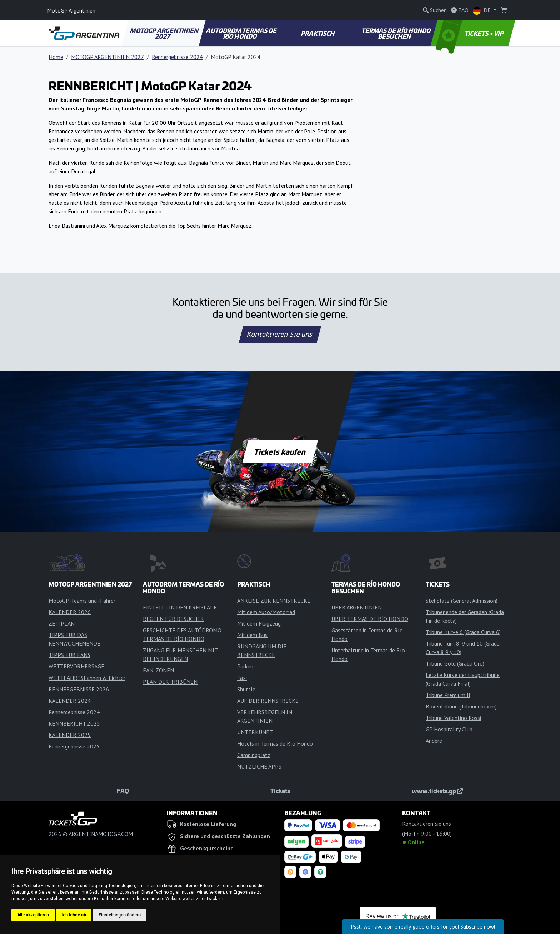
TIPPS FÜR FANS (69, 655)
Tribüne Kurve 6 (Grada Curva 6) (463, 632)
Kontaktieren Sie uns (280, 334)
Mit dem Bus (252, 635)
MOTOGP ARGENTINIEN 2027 (165, 33)
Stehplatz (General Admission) (462, 601)
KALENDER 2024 (70, 701)
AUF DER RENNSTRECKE (268, 701)
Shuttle (246, 689)
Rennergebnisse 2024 (177, 57)
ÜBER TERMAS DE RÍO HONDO (370, 619)
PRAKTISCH (318, 33)
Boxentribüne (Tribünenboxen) (461, 706)
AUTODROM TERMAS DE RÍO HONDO (242, 33)
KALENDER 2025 (70, 735)
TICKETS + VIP (470, 33)
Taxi (242, 678)
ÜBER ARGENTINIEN (357, 607)
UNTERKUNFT (255, 732)
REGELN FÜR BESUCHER (173, 619)
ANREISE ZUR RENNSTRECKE (274, 601)
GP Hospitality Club (449, 729)
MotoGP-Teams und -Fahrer (82, 601)
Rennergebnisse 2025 (74, 746)
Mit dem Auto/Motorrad (266, 612)
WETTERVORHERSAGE (76, 666)
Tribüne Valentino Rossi (453, 718)
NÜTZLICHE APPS (259, 766)
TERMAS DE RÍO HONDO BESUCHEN (396, 33)
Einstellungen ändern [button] (120, 915)
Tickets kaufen (280, 451)
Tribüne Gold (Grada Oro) (455, 663)
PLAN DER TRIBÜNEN (170, 682)
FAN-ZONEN (158, 670)
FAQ (123, 791)
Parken (245, 666)
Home (56, 57)
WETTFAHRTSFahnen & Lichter (87, 678)
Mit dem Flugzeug (259, 623)
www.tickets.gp (437, 791)
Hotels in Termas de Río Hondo (275, 743)
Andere (434, 741)
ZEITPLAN (62, 623)
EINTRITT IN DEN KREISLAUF (180, 607)
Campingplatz (254, 755)
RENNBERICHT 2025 (74, 723)
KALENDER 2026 (70, 612)
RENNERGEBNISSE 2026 (79, 689)
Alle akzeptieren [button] (33, 915)
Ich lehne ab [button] (74, 915)
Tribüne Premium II (448, 695)
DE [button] (482, 11)
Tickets (280, 791)
